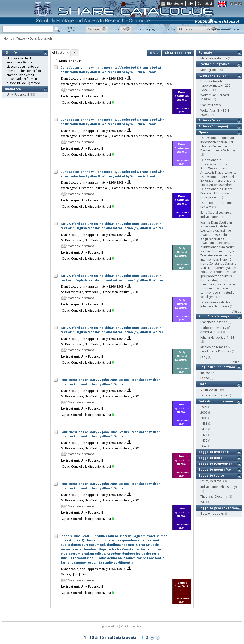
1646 (204, 446)
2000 (204, 412)
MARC (154, 53)
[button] (97, 30)
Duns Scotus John (42, 38)
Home (8, 38)
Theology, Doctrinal (214, 497)
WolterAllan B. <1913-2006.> (215, 113)
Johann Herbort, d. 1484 (217, 337)
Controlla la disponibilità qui (93, 102)
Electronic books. (212, 514)
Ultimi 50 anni (210, 390)
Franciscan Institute (214, 322)
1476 (204, 429)
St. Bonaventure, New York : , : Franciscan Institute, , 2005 (100, 240)
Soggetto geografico (215, 470)
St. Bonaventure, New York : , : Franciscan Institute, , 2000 (100, 396)
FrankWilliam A (211, 105)
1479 (204, 441)
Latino (205, 378)
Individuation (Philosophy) (218, 487)
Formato (205, 52)
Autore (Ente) (209, 120)
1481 (204, 424)
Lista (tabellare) (178, 53)
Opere (204, 132)
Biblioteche (175, 4)
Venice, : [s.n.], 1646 (75, 574)
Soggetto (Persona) (214, 452)
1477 (204, 435)
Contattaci (205, 4)
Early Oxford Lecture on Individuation (217, 215)
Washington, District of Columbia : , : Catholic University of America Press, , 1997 (117, 84)
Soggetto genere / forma (218, 508)
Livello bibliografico (214, 64)
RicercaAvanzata (72, 29)
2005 (204, 418)
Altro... (237, 311)
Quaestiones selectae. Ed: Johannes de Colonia (218, 304)
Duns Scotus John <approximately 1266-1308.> (94, 79)
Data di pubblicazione (216, 401)
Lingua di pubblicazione (217, 367)
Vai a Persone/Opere (223, 29)
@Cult (123, 626)
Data (202, 384)
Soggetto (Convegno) (215, 464)
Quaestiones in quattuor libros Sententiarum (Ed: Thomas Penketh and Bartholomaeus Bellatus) (218, 144)
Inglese (205, 373)
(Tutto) (20, 38)
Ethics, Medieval (211, 481)
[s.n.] (204, 357)
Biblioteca (13, 89)
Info (190, 4)
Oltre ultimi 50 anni (214, 395)
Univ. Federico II (18, 95)
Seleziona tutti (70, 61)
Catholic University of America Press (215, 330)
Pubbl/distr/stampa (214, 316)
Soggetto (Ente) (211, 458)
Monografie (209, 70)
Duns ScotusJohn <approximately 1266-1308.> (216, 85)
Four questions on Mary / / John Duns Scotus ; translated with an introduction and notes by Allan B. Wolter (111, 382)
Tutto (60, 52)
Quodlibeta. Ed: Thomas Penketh (217, 205)
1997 (204, 407)
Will (203, 502)
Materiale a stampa (214, 58)
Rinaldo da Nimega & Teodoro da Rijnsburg (216, 349)
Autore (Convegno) (213, 126)
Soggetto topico (211, 475)
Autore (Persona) (212, 76)
